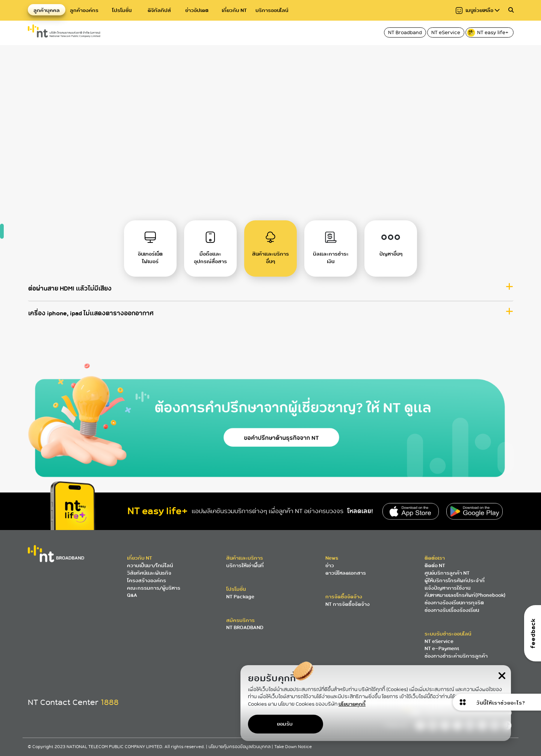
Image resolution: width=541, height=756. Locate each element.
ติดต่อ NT (435, 565)
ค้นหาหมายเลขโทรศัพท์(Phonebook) (465, 595)
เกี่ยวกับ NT (234, 10)
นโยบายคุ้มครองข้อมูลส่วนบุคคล (240, 747)
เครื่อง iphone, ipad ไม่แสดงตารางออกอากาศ (91, 321)
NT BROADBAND (245, 627)
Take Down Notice (293, 747)
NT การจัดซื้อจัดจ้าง (348, 604)
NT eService (446, 32)
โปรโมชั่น (122, 10)
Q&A (132, 595)
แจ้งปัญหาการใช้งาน (447, 588)
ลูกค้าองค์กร (84, 10)
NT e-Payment (442, 648)
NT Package (240, 597)
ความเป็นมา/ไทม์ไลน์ (150, 565)
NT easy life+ (488, 33)
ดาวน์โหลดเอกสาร (346, 573)
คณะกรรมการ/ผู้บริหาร (154, 588)
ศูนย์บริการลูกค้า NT (447, 573)
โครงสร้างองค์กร (147, 581)
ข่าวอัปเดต (197, 10)
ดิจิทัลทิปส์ (159, 10)
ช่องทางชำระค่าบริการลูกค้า (456, 656)
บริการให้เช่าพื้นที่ (245, 565)
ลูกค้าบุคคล (47, 10)
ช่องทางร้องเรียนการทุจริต (454, 603)
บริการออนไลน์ (272, 10)
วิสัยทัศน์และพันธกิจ (149, 573)
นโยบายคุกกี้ (352, 704)
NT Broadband (405, 32)
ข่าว (330, 565)
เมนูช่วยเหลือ (478, 10)
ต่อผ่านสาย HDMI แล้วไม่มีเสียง (70, 296)
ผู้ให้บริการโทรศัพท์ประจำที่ (455, 581)
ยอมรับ (285, 724)
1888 (110, 702)
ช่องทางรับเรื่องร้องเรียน (452, 610)
